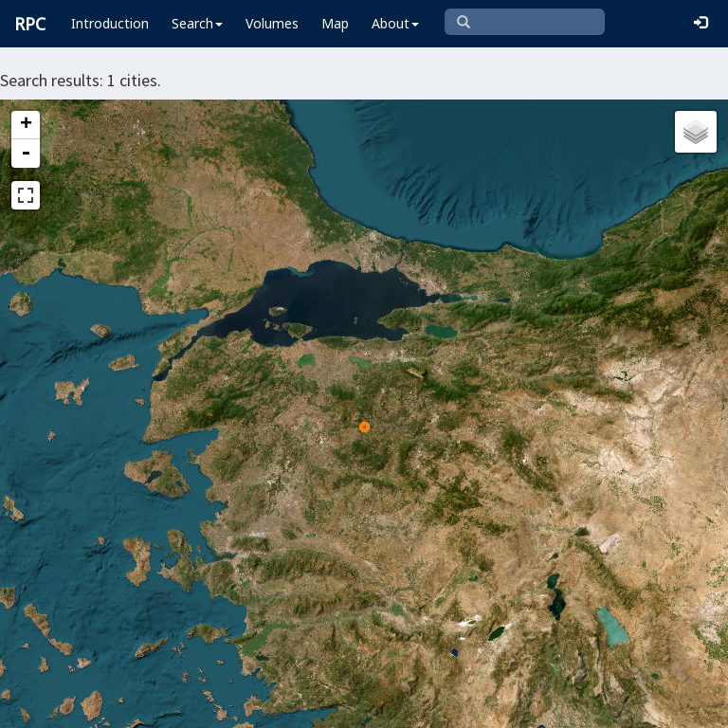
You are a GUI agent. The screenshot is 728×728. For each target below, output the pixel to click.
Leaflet (46, 705)
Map (335, 23)
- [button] (26, 154)
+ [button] (26, 125)
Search (197, 23)
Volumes (272, 23)
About (395, 23)
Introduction (110, 23)
